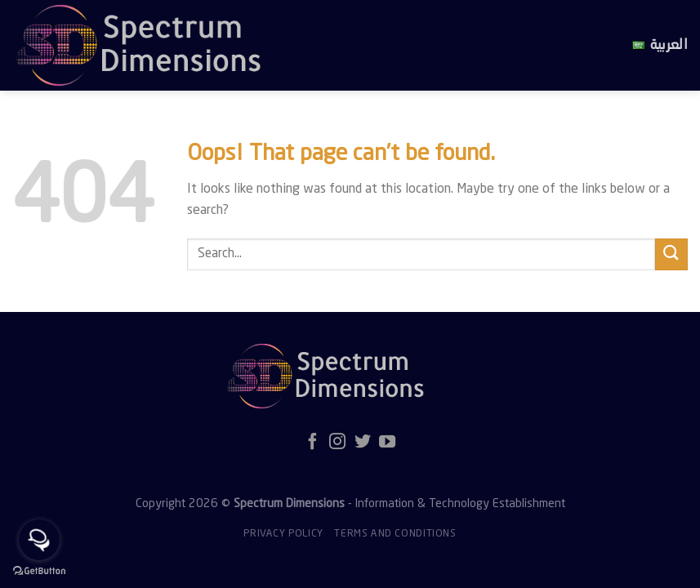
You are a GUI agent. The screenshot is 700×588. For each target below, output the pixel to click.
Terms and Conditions (395, 534)
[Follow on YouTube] (387, 443)
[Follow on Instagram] (337, 443)
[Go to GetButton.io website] (39, 571)
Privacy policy (283, 534)
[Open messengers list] (39, 540)
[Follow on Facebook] (313, 443)
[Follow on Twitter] (363, 443)
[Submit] (671, 254)
